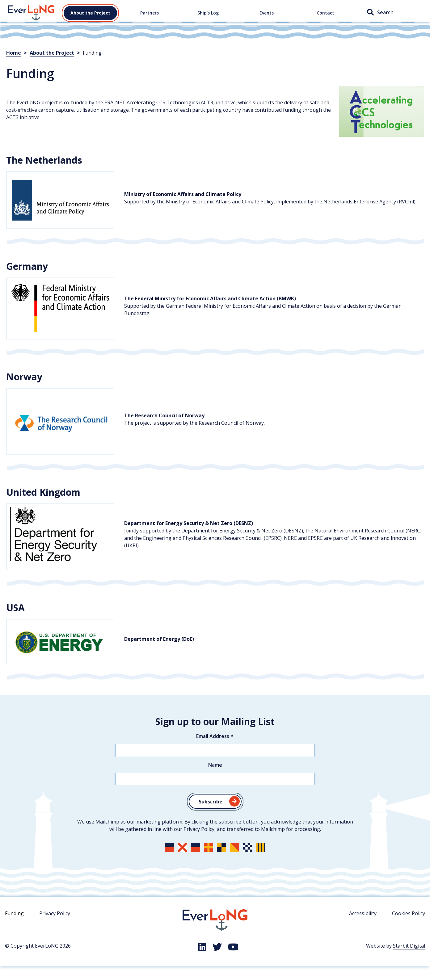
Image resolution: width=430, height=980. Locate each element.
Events (267, 19)
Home (15, 15)
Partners (150, 19)
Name (215, 778)
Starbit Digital (409, 959)
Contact (325, 19)
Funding (14, 927)
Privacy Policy (55, 927)
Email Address (213, 749)
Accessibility (363, 927)
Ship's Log (208, 19)
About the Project (90, 19)
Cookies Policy (409, 927)
